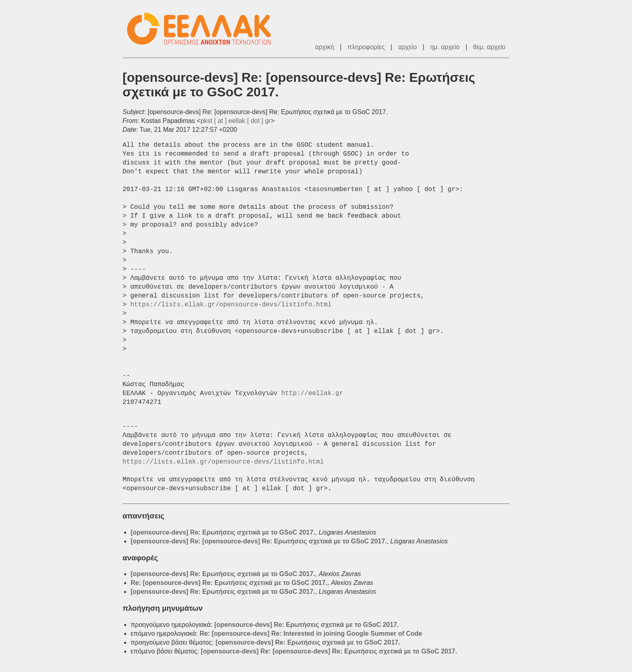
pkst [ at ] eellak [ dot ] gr (235, 121)
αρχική (325, 47)
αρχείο (407, 47)
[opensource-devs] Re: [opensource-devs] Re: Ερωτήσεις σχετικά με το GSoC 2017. (259, 541)
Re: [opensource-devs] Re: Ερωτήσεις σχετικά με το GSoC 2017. (229, 583)
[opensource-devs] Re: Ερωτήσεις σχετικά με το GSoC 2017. (223, 532)
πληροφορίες (366, 47)
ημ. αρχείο (445, 47)
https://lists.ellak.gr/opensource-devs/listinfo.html (231, 305)
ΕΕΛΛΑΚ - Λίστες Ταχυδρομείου (203, 29)
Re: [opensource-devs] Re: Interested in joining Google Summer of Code (311, 634)
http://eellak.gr (312, 393)
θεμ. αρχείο (489, 47)
